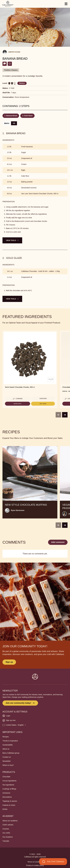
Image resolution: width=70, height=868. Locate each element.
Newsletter (7, 761)
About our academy (10, 821)
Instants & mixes (9, 805)
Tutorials (6, 841)
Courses (6, 829)
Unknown (43, 398)
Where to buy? (8, 765)
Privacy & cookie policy (35, 865)
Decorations (7, 797)
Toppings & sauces (10, 801)
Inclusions (6, 793)
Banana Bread (12, 116)
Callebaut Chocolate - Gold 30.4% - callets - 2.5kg (40, 271)
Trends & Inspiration (10, 741)
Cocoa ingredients (9, 781)
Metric (7, 123)
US (14, 123)
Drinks (5, 809)
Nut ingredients (8, 785)
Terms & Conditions (35, 862)
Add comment (58, 542)
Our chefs (6, 833)
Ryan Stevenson (18, 510)
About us (6, 749)
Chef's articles (8, 825)
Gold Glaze (28, 116)
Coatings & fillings (9, 789)
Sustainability (8, 745)
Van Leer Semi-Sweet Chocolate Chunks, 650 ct (40, 194)
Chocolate (6, 777)
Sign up (9, 662)
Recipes (6, 737)
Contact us (7, 757)
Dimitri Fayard (14, 52)
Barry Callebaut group (11, 753)
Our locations (8, 837)
